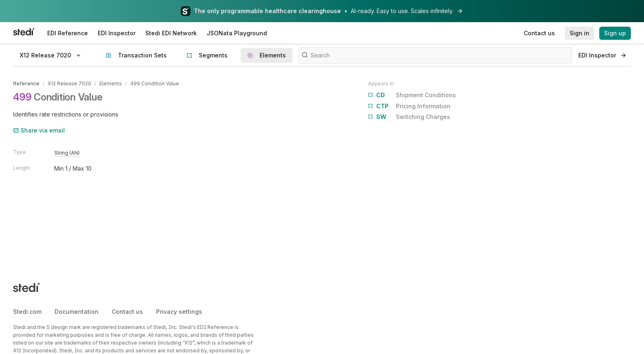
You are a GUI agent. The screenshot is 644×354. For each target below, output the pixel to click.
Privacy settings (179, 312)
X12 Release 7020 (69, 83)
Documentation (77, 312)
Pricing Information (409, 106)
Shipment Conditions (412, 95)
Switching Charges (409, 117)
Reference (26, 83)
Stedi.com (27, 312)
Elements (111, 83)
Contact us (127, 312)
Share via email (39, 130)
